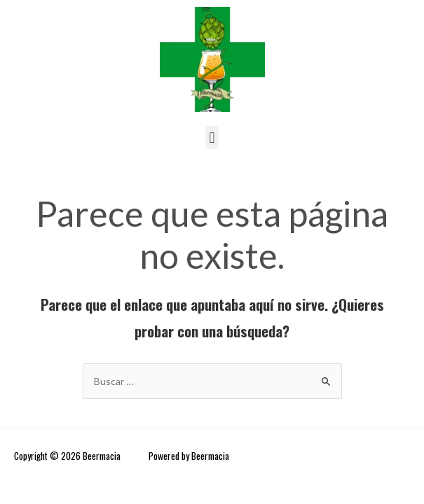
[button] (212, 138)
